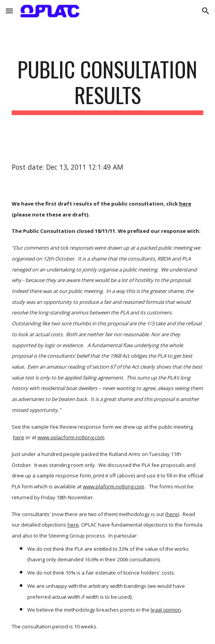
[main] (107, 86)
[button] (9, 11)
